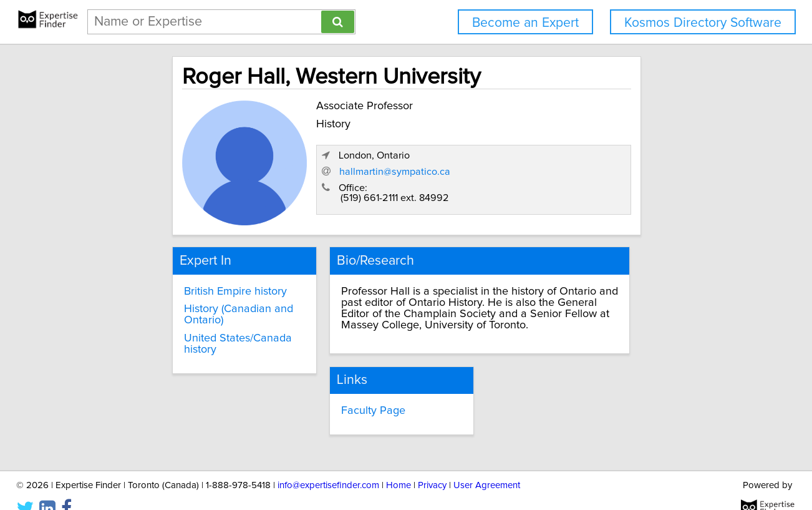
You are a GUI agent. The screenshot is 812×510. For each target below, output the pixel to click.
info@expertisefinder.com (328, 465)
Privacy (432, 465)
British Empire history (186, 284)
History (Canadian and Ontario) (189, 308)
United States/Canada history (206, 331)
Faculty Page (348, 391)
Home (399, 465)
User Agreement (487, 465)
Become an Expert (525, 23)
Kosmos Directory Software (703, 23)
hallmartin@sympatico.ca (564, 176)
